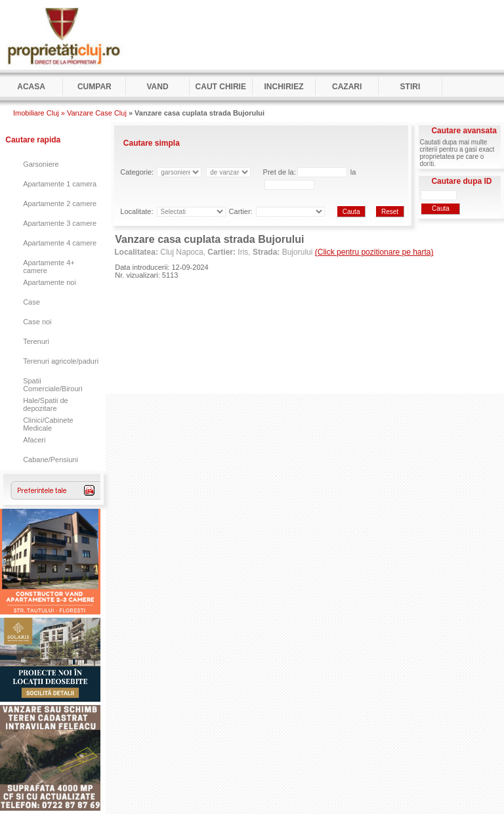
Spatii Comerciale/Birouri (52, 385)
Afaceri (34, 440)
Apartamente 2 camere (60, 203)
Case (31, 302)
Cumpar (94, 87)
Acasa (31, 87)
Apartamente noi (50, 282)
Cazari (347, 87)
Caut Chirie (221, 87)
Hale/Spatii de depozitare (46, 404)
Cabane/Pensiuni (51, 460)
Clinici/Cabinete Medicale (48, 424)
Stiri (410, 87)
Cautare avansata (464, 131)
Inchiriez (283, 87)
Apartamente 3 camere (60, 223)
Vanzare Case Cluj (97, 113)
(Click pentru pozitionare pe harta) (374, 252)
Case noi (37, 322)
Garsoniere (41, 164)
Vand (157, 87)
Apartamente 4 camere (60, 243)
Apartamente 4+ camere (49, 267)
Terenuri (36, 341)
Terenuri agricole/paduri (61, 361)
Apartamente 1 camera (60, 184)
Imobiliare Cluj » (39, 113)
